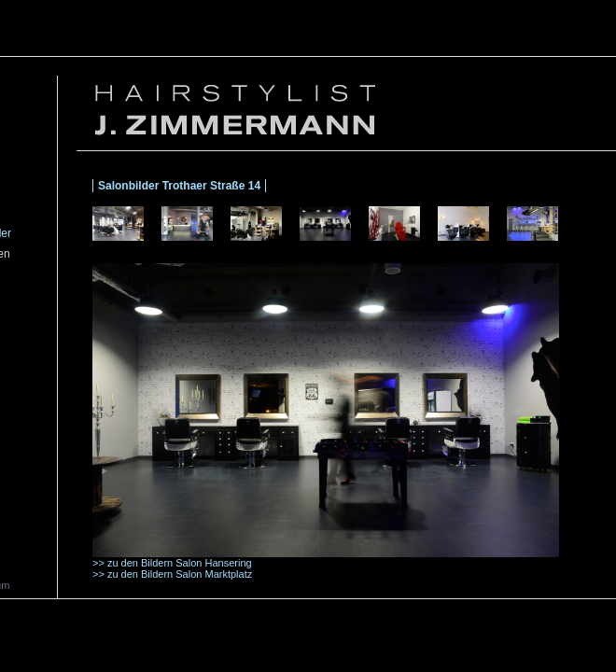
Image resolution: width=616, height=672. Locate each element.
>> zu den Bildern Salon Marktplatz (172, 574)
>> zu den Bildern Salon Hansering (172, 563)
